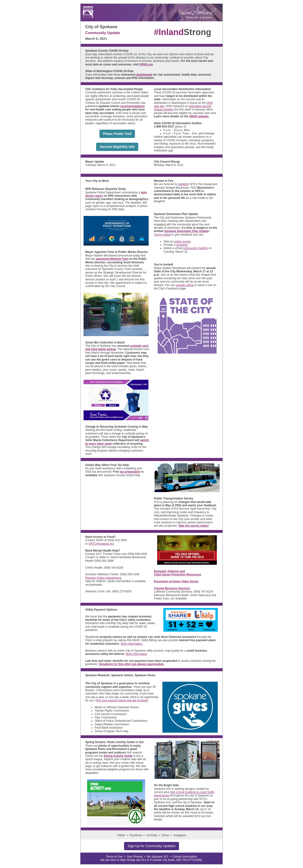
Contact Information (185, 857)
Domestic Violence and (169, 571)
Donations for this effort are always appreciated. (132, 664)
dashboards (144, 75)
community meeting (195, 248)
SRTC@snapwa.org (101, 544)
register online (185, 285)
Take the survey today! (194, 526)
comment (182, 245)
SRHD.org (146, 64)
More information (136, 654)
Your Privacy (135, 857)
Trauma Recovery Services (172, 588)
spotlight (184, 184)
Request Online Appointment (103, 578)
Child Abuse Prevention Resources (178, 575)
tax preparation (130, 472)
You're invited (162, 235)
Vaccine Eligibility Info (117, 147)
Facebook (136, 835)
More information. (132, 644)
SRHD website (199, 116)
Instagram (180, 835)
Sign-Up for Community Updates (151, 846)
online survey (182, 242)
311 (144, 860)
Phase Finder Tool (117, 134)
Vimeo (165, 835)
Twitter (121, 835)
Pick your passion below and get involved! (122, 700)
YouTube (152, 835)
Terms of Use (114, 857)
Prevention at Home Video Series (176, 581)
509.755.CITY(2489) (189, 860)
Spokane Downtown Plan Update (186, 231)
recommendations (132, 106)
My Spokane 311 (157, 857)
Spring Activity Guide (118, 756)
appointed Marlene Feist (112, 259)
